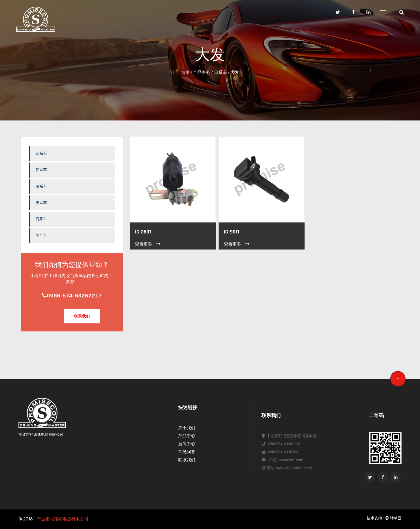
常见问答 (187, 452)
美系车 (41, 203)
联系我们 (82, 316)
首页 (185, 72)
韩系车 (41, 170)
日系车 (220, 72)
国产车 (41, 235)
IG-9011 (232, 232)
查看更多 (148, 244)
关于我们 (187, 428)
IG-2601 (143, 232)
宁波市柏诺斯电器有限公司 (63, 519)
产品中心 (202, 72)
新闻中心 (187, 444)
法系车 (41, 186)
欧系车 (41, 154)
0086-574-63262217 (72, 295)
